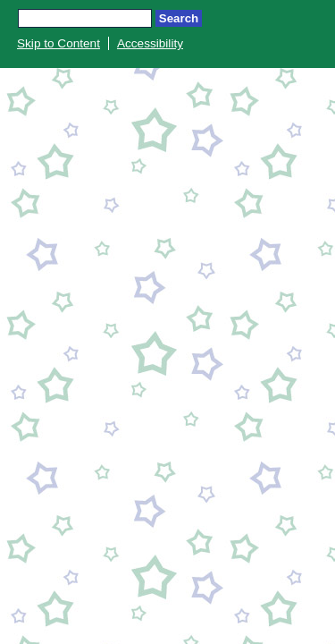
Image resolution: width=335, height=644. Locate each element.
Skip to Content (59, 43)
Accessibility (150, 43)
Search (179, 18)
